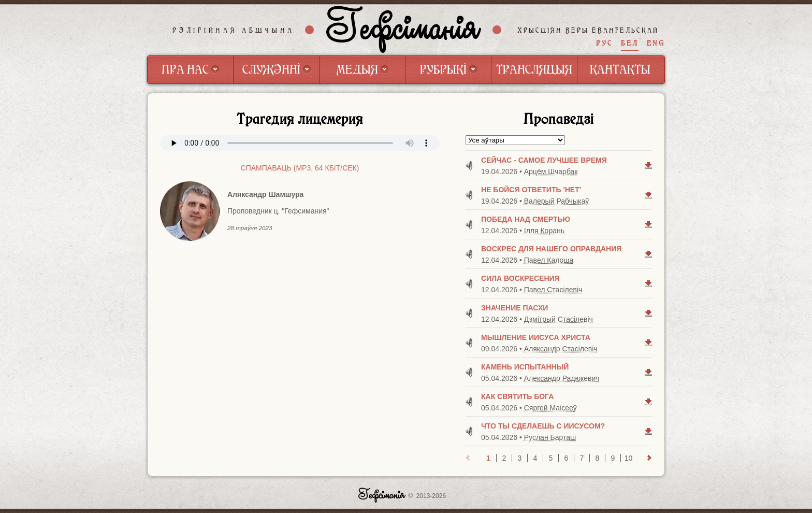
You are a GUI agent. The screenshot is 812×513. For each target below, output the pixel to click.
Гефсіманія (403, 30)
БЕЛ (630, 43)
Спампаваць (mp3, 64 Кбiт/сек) (300, 168)
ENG (656, 43)
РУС (604, 43)
